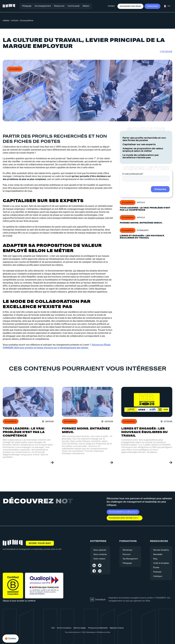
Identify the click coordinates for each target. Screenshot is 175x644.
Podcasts (157, 572)
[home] (9, 6)
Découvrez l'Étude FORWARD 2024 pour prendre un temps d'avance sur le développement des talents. (57, 346)
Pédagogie (27, 6)
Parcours (127, 554)
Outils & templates (161, 563)
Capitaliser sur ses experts (139, 144)
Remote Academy (161, 550)
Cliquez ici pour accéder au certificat (19, 601)
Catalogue (158, 576)
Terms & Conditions (64, 628)
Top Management (130, 559)
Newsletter (158, 554)
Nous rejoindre (100, 550)
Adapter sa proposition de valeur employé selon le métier (143, 150)
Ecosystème (27, 20)
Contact (111, 6)
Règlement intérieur (117, 628)
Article (15, 20)
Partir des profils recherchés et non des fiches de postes (144, 139)
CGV (53, 628)
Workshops (127, 550)
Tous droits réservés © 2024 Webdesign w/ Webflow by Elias (87, 632)
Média (6, 20)
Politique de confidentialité (98, 628)
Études (156, 568)
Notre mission (99, 559)
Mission (86, 6)
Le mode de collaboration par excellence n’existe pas (141, 156)
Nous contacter (100, 554)
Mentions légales (80, 628)
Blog (155, 559)
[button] (43, 6)
